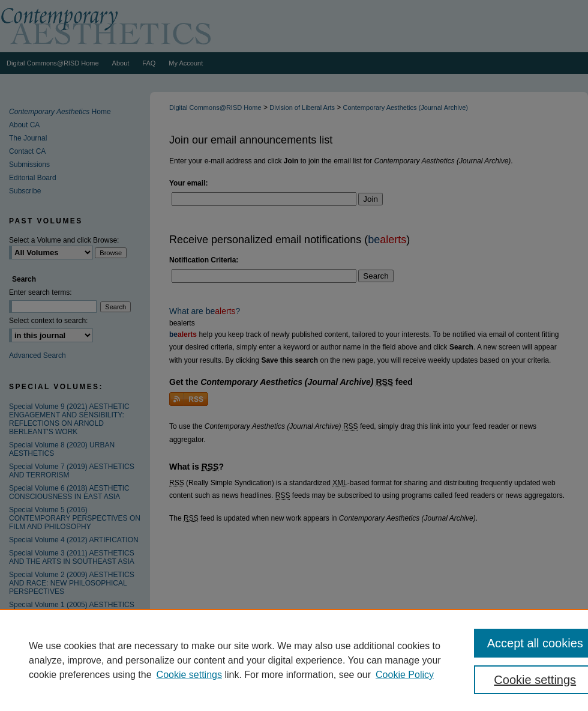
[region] (294, 660)
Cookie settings (189, 675)
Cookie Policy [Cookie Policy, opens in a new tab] (405, 675)
